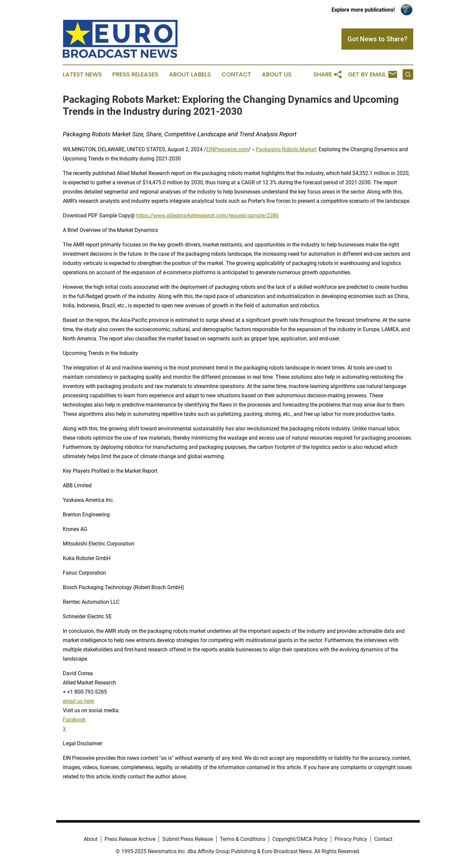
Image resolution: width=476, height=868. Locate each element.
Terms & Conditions (243, 839)
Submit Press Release (188, 839)
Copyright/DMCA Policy (300, 839)
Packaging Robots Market (286, 149)
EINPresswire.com (227, 149)
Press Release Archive (130, 839)
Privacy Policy (351, 839)
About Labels (190, 74)
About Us (277, 74)
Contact (236, 74)
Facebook (74, 720)
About (91, 839)
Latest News (82, 74)
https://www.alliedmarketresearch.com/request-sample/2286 (207, 216)
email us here (78, 701)
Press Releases (135, 74)
